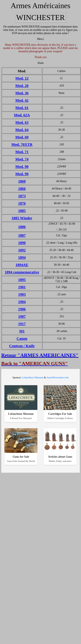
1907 (22, 316)
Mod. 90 (22, 166)
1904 (22, 302)
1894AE (22, 265)
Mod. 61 (22, 108)
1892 (22, 250)
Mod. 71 (22, 152)
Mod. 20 (22, 86)
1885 (22, 211)
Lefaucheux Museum (33, 377)
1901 (22, 287)
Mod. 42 (22, 100)
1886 (22, 227)
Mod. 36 (22, 93)
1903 (22, 294)
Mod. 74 (22, 159)
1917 (22, 324)
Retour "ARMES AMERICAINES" (40, 355)
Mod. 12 (22, 78)
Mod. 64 (22, 130)
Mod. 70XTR (22, 144)
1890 (22, 243)
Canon (22, 338)
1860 (22, 181)
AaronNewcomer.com (58, 377)
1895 (22, 280)
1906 (22, 309)
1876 (22, 203)
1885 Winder (22, 218)
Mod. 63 (22, 122)
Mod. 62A (22, 115)
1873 (22, 196)
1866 (22, 189)
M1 (22, 331)
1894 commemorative (22, 272)
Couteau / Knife (22, 346)
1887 (22, 235)
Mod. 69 (22, 137)
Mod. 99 (22, 174)
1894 (22, 257)
